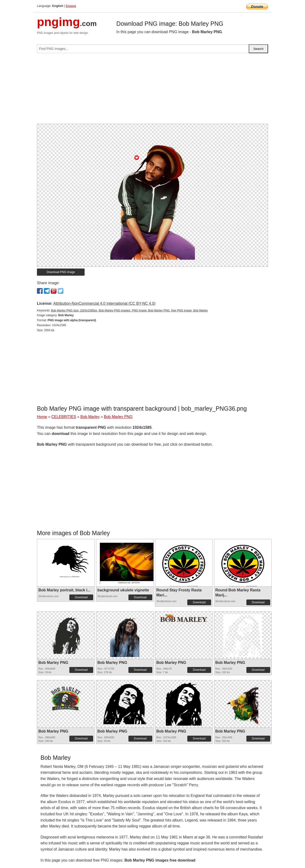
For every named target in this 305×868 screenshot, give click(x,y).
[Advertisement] (152, 90)
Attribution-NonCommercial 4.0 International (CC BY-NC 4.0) (104, 303)
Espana (71, 6)
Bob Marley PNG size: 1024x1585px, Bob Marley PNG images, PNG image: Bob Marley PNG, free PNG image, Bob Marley (129, 310)
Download (81, 597)
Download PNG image (61, 272)
